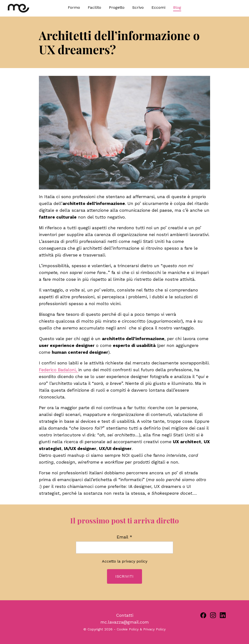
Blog (177, 7)
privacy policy (135, 561)
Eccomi (158, 7)
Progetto (117, 7)
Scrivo (138, 7)
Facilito (94, 7)
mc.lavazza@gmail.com (125, 622)
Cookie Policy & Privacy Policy (141, 629)
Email (124, 537)
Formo (74, 7)
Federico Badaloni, (59, 370)
